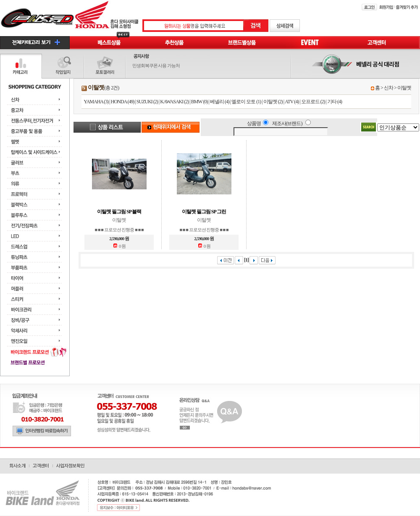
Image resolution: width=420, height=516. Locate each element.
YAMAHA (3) (96, 102)
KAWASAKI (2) (174, 102)
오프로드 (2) (313, 102)
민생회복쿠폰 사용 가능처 (156, 65)
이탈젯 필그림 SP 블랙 (119, 212)
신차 (388, 88)
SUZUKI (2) (147, 102)
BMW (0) (199, 102)
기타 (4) (335, 102)
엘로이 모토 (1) (246, 102)
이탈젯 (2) (273, 102)
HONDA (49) (123, 102)
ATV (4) (292, 102)
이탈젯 (404, 88)
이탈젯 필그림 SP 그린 (204, 212)
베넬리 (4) (220, 102)
